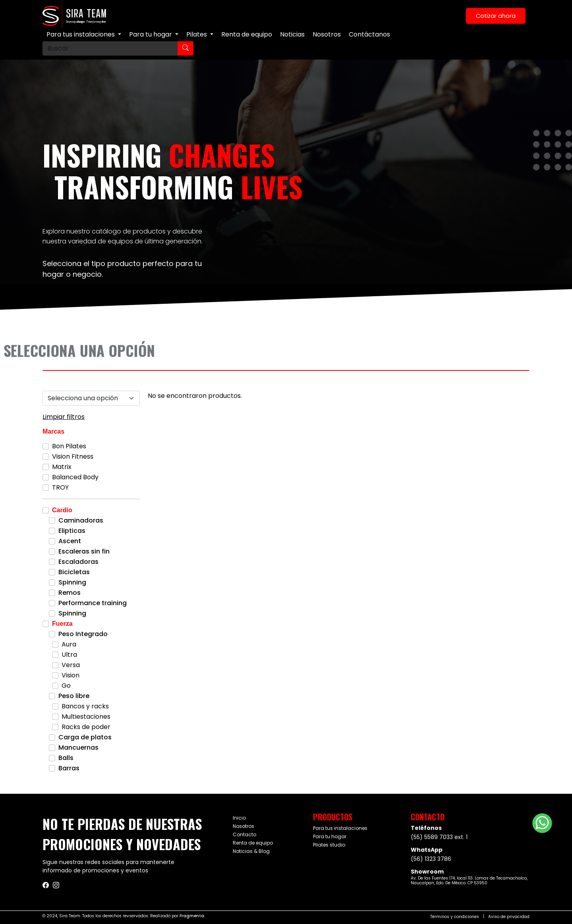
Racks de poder (86, 727)
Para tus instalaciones (340, 828)
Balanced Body (75, 477)
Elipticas (72, 531)
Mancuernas (78, 747)
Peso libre (74, 696)
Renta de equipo (247, 34)
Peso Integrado (83, 634)
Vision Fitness (73, 456)
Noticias (292, 34)
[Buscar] (110, 48)
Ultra (69, 655)
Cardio (62, 510)
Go (66, 686)
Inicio (239, 818)
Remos (70, 593)
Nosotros (327, 34)
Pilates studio (329, 845)
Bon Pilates (69, 446)
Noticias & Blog (251, 851)
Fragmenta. (192, 916)
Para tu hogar (330, 836)
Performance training (93, 603)
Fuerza (62, 624)
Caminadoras (81, 520)
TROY (60, 487)
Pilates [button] (197, 34)
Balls (66, 758)
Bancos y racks (85, 706)
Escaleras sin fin (84, 551)
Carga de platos (85, 737)
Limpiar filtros (64, 417)
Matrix (62, 467)
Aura (69, 644)
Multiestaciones (86, 717)
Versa (71, 665)
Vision (71, 675)
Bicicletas (74, 572)
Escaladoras (78, 562)
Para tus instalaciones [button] (81, 34)
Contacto (244, 834)
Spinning (72, 582)
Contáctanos (369, 34)
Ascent (70, 541)
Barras (69, 768)
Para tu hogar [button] (151, 34)
